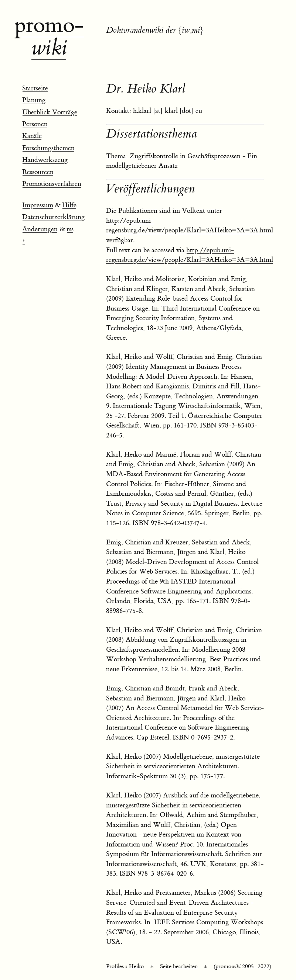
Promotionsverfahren (52, 184)
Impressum (38, 205)
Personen (35, 124)
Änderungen (40, 229)
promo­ (49, 37)
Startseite (35, 88)
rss (70, 229)
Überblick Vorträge (50, 112)
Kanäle (32, 136)
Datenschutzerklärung (53, 217)
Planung (34, 100)
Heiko (136, 967)
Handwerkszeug (45, 160)
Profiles (115, 967)
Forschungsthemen (48, 148)
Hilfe (69, 205)
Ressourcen (38, 172)
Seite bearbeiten (179, 967)
